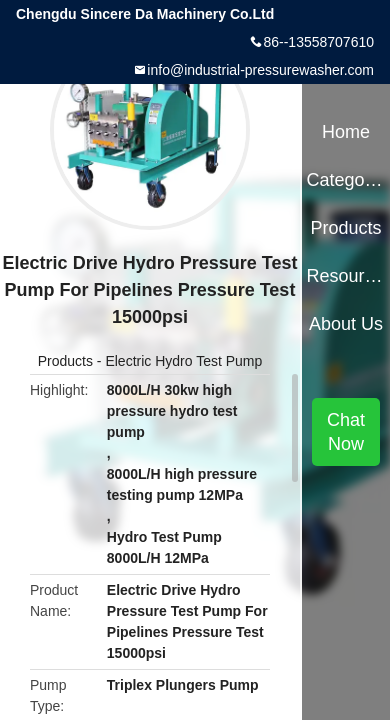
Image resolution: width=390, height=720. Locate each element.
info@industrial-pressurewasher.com (260, 70)
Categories (345, 180)
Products (65, 361)
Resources (345, 276)
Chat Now (346, 432)
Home (346, 132)
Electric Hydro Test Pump (183, 361)
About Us (346, 324)
